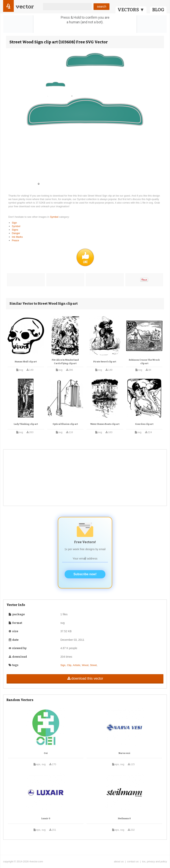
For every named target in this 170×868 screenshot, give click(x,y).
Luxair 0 (46, 819)
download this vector (85, 678)
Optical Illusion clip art (65, 424)
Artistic (77, 665)
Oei (46, 753)
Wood (85, 665)
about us (119, 861)
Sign (14, 223)
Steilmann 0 (124, 819)
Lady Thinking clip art (26, 424)
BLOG (158, 10)
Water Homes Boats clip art (105, 424)
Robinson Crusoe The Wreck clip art (144, 362)
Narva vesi (124, 753)
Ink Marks (17, 237)
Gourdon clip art (144, 424)
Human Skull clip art (26, 362)
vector (25, 7)
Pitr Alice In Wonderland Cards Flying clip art (65, 362)
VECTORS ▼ (131, 10)
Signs (15, 230)
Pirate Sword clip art (105, 362)
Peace (15, 240)
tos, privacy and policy (154, 861)
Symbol (55, 217)
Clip (69, 665)
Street (93, 665)
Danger (16, 233)
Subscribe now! (85, 574)
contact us (133, 861)
